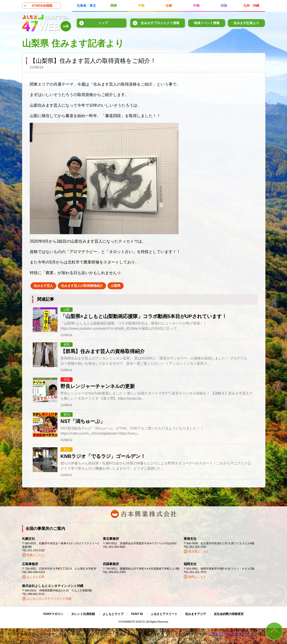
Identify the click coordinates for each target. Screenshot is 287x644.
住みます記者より (246, 23)
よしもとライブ (113, 614)
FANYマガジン (53, 614)
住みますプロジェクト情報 (160, 23)
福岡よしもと (197, 577)
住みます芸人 (43, 286)
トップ (103, 23)
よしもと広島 (36, 577)
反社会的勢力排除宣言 (229, 614)
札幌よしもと (36, 555)
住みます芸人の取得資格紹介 (82, 286)
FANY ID (137, 614)
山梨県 (116, 286)
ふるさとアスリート (164, 614)
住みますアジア (196, 614)
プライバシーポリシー (230, 634)
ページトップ (274, 631)
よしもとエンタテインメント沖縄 (49, 599)
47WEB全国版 (42, 6)
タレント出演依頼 (83, 614)
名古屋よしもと (199, 551)
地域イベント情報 (207, 23)
